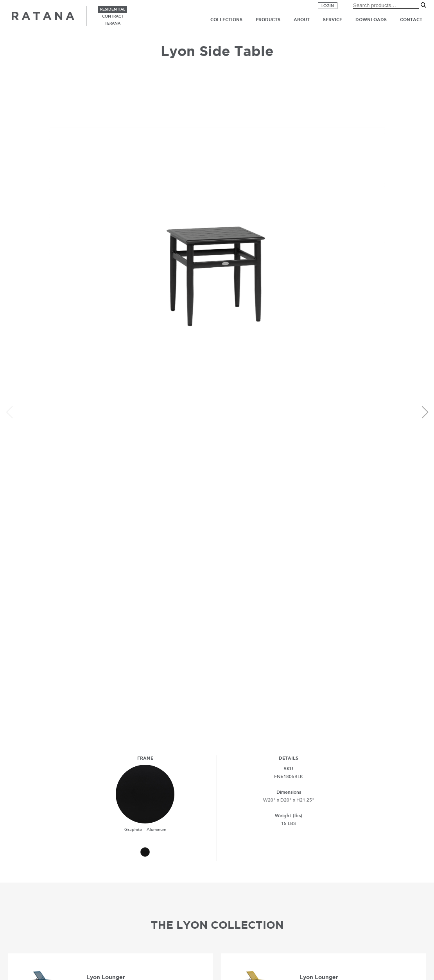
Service (333, 20)
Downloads (371, 20)
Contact (411, 20)
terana (113, 23)
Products (268, 20)
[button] (425, 412)
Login (328, 6)
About (302, 20)
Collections (226, 20)
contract (113, 16)
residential (113, 9)
